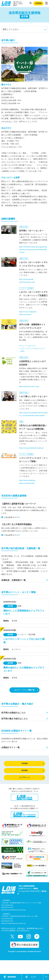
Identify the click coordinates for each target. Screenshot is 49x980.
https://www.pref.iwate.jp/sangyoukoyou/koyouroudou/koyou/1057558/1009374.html (33, 250)
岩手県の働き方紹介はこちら (15, 719)
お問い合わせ (21, 928)
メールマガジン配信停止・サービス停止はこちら (15, 930)
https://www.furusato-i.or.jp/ (29, 386)
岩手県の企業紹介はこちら (13, 713)
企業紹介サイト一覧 (10, 747)
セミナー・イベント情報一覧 (26, 690)
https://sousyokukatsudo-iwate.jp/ (31, 448)
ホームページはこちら (27, 346)
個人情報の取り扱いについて (35, 928)
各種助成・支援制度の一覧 (13, 580)
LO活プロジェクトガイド (8, 928)
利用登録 (38, 3)
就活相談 (33, 771)
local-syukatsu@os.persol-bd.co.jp (15, 910)
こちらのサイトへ (10, 517)
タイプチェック (32, 777)
